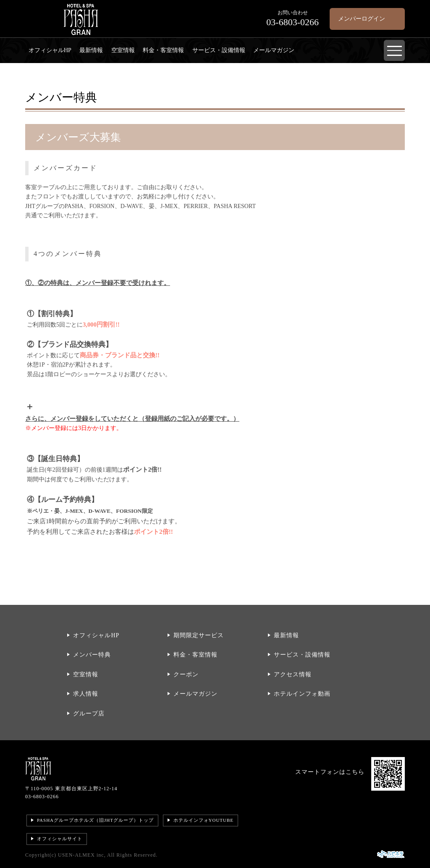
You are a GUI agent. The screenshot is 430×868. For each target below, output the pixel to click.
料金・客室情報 (163, 50)
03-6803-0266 (42, 797)
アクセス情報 (293, 674)
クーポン (186, 674)
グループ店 (89, 714)
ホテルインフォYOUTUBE (204, 820)
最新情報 (91, 50)
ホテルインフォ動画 (302, 694)
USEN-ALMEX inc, (82, 855)
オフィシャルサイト (60, 839)
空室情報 (123, 50)
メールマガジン (274, 50)
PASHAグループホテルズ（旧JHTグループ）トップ (95, 820)
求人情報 (86, 694)
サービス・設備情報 (219, 50)
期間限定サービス (199, 635)
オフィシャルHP (50, 50)
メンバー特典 (92, 655)
